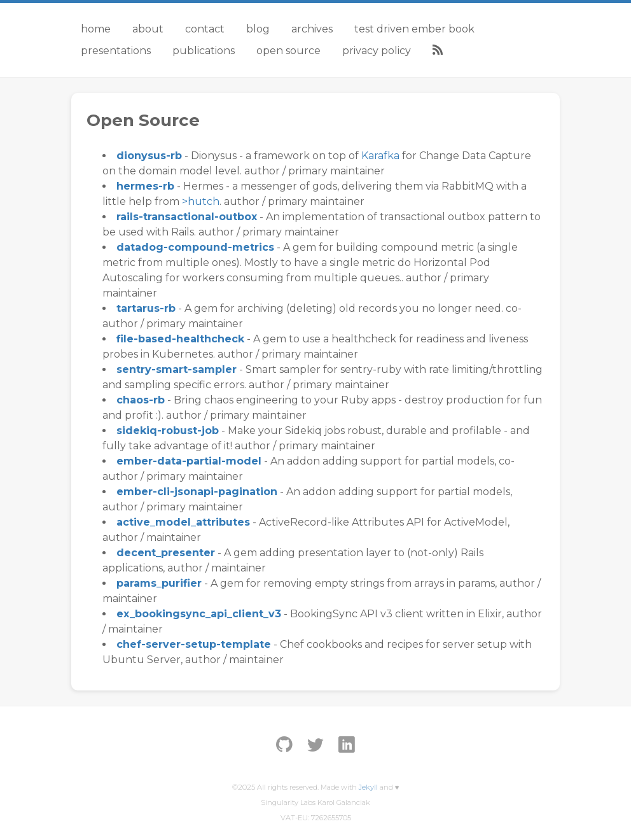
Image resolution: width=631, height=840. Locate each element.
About (148, 29)
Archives (312, 29)
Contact (205, 29)
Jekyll (368, 787)
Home (96, 29)
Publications (204, 51)
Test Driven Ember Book (414, 29)
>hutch (201, 201)
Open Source (288, 51)
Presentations (116, 51)
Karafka (380, 156)
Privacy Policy (377, 51)
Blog (258, 29)
